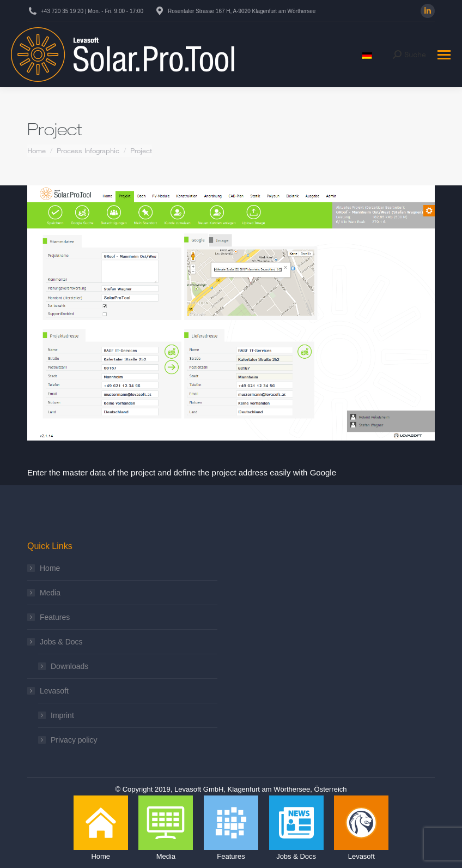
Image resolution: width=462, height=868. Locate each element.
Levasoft (49, 691)
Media (50, 593)
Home (50, 568)
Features (55, 617)
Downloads (69, 666)
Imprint (62, 715)
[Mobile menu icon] (444, 55)
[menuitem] (367, 55)
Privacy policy (74, 740)
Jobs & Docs (56, 642)
